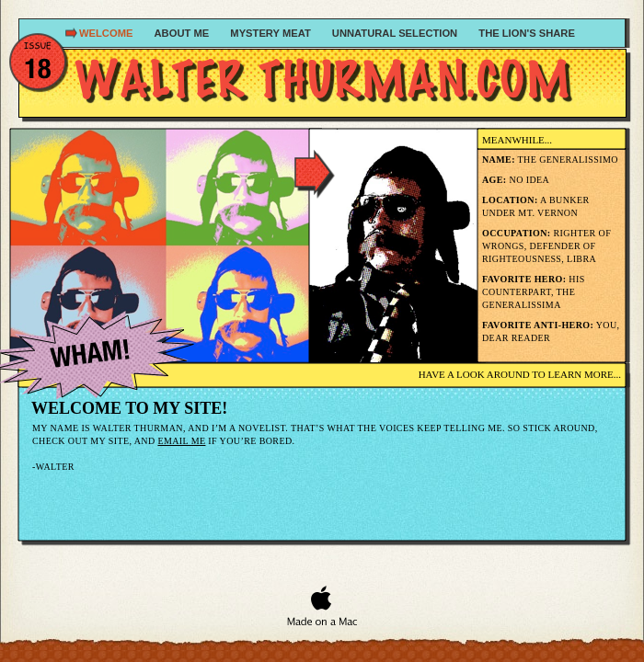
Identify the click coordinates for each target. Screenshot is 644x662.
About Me (184, 33)
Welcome (108, 33)
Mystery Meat (272, 33)
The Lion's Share (527, 33)
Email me (181, 441)
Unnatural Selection (396, 33)
